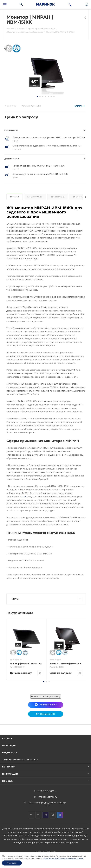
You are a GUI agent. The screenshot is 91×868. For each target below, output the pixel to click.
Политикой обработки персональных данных (63, 858)
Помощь (7, 806)
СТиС (25, 497)
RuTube (45, 840)
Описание (15, 197)
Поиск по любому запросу (46, 732)
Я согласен (12, 863)
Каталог (7, 763)
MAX (60, 840)
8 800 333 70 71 (46, 816)
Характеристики (35, 197)
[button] (37, 96)
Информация (10, 799)
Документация (80, 197)
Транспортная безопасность (20, 784)
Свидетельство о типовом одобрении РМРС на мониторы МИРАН (49, 137)
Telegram (38, 840)
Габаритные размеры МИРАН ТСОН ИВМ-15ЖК (39, 166)
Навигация (9, 770)
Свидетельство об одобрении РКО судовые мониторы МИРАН (47, 146)
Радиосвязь (10, 777)
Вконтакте (31, 840)
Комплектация (58, 197)
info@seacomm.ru (48, 822)
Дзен (53, 840)
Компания (9, 792)
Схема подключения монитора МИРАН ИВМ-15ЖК (40, 174)
